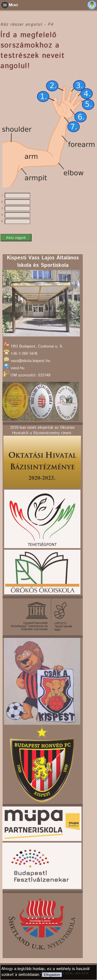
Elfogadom (52, 975)
